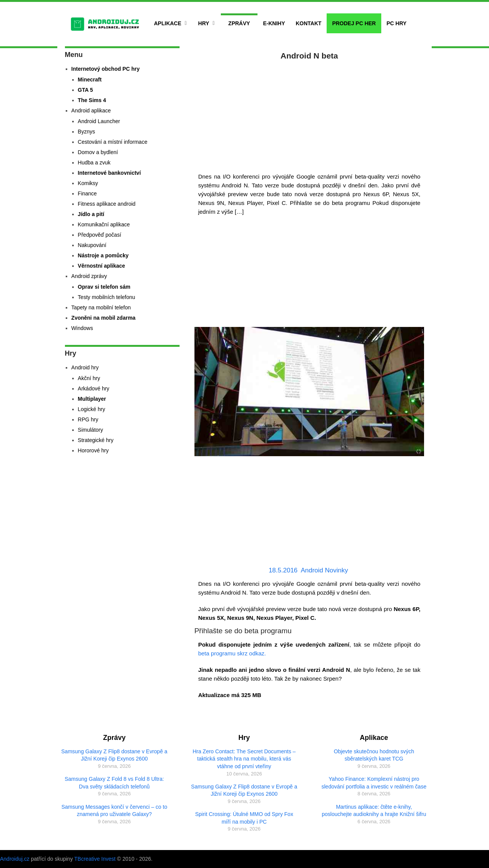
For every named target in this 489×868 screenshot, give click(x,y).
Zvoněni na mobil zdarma (104, 318)
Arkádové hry (94, 388)
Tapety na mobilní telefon (101, 307)
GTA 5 (86, 90)
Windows (82, 328)
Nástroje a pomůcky (103, 255)
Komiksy (88, 183)
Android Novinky (324, 570)
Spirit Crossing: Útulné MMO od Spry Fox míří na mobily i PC (244, 818)
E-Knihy (274, 23)
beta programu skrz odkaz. (232, 653)
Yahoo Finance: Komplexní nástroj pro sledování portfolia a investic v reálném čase (374, 783)
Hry (204, 23)
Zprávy (239, 23)
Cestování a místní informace (113, 142)
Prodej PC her (354, 23)
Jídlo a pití (91, 214)
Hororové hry (93, 450)
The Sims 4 (92, 100)
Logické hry (92, 409)
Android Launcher (99, 121)
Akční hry (89, 378)
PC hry (397, 23)
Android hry (85, 367)
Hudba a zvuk (94, 163)
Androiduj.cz (15, 859)
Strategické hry (96, 440)
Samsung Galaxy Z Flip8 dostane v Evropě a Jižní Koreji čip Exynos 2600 (114, 755)
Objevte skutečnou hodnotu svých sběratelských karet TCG (374, 755)
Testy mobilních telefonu (107, 297)
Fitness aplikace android (107, 204)
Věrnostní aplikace (102, 266)
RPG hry (88, 419)
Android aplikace (91, 111)
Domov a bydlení (98, 152)
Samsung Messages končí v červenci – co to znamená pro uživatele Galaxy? (114, 811)
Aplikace (168, 23)
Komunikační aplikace (104, 224)
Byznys (87, 132)
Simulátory (91, 430)
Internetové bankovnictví (109, 173)
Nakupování (92, 245)
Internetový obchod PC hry (106, 69)
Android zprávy (89, 276)
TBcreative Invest (95, 859)
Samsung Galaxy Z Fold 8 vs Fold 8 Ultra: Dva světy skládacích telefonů (114, 783)
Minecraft (90, 80)
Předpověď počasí (100, 235)
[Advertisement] (309, 115)
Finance (87, 193)
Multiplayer (92, 399)
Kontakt (308, 23)
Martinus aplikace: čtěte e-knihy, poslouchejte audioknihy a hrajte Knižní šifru (374, 811)
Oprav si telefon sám (104, 287)
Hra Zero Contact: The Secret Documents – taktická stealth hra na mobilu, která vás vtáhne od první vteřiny (244, 759)
